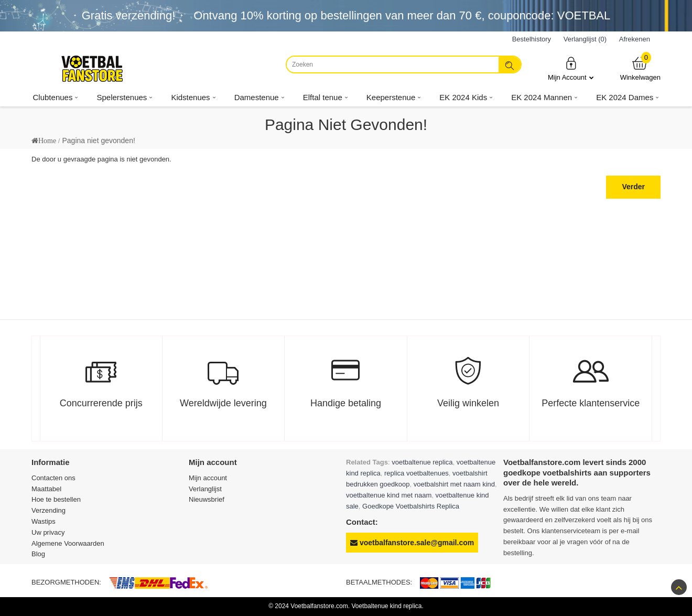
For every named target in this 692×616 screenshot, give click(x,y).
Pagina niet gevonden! (98, 141)
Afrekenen (635, 39)
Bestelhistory (532, 39)
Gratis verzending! (129, 15)
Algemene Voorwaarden (68, 543)
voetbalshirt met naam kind (454, 484)
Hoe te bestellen (56, 499)
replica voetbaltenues (417, 473)
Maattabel (46, 489)
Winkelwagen (640, 68)
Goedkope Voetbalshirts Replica (411, 506)
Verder (633, 187)
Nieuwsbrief (207, 499)
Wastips (44, 521)
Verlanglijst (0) (585, 39)
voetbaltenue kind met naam (389, 495)
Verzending (48, 510)
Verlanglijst (205, 489)
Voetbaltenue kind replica (386, 606)
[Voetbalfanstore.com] (92, 69)
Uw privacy (48, 532)
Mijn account (208, 478)
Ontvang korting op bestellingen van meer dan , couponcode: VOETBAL (402, 15)
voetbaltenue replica (422, 462)
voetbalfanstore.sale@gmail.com (412, 543)
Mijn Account (571, 68)
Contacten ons (53, 478)
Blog (38, 554)
